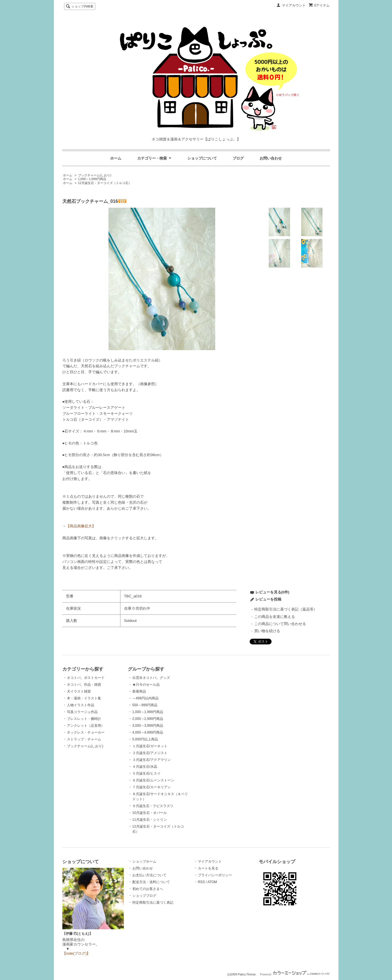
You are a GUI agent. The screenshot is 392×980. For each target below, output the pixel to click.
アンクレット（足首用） (86, 726)
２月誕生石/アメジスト (150, 753)
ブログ (238, 158)
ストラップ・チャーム (84, 739)
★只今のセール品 (146, 685)
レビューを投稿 (268, 599)
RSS (201, 882)
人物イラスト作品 (81, 705)
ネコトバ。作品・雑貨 (84, 685)
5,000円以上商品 (145, 739)
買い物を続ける (267, 631)
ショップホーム (144, 861)
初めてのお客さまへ (148, 889)
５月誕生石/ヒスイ (146, 773)
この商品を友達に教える (275, 617)
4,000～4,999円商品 (148, 732)
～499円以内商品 (145, 698)
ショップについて (202, 158)
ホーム (116, 158)
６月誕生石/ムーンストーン (153, 780)
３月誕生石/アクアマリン (152, 760)
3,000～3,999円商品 (148, 726)
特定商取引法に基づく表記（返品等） (286, 609)
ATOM (212, 882)
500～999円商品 (145, 705)
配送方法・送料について (151, 882)
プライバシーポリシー (215, 875)
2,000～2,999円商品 (148, 719)
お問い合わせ (271, 158)
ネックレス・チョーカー (86, 732)
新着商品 (139, 691)
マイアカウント (294, 5)
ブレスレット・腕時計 (84, 719)
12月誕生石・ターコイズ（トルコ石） (105, 183)
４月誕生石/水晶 (145, 767)
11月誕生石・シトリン (150, 820)
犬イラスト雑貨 (79, 691)
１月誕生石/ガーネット (150, 746)
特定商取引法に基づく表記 (153, 903)
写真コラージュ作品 (82, 712)
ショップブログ (144, 896)
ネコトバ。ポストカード (86, 678)
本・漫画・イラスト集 (84, 698)
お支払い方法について (149, 875)
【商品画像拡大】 (81, 526)
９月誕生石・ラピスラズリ (153, 806)
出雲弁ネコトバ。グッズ (151, 678)
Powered (295, 974)
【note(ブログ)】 (76, 953)
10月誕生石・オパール (150, 813)
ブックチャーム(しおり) (95, 175)
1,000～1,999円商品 (92, 179)
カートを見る (208, 868)
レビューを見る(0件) (272, 592)
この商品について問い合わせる (280, 624)
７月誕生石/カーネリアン (152, 787)
